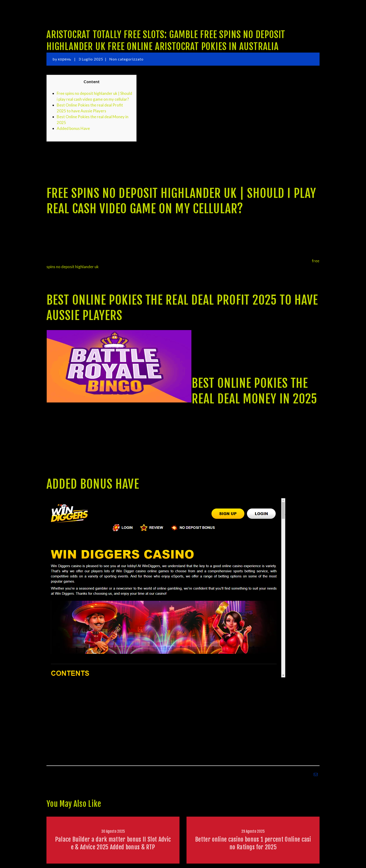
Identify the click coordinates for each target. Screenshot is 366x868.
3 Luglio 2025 (91, 59)
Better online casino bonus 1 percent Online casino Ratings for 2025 (253, 843)
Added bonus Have (73, 128)
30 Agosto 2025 (113, 831)
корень (65, 59)
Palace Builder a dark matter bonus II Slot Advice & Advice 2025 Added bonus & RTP (113, 843)
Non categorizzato (126, 59)
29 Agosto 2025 (253, 831)
